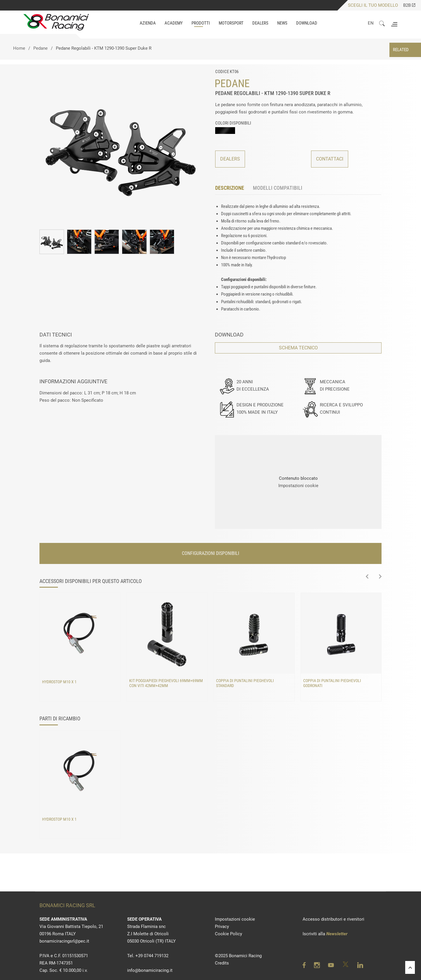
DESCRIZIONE (230, 188)
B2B (409, 5)
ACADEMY (174, 23)
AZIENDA (148, 23)
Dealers (260, 23)
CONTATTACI (330, 159)
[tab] (234, 188)
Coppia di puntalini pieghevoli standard (245, 683)
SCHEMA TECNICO (298, 348)
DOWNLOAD (307, 23)
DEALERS (230, 159)
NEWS (282, 23)
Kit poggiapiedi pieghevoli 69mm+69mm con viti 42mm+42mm (166, 683)
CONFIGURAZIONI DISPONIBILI (210, 553)
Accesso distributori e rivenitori (333, 919)
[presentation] (367, 577)
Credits (222, 963)
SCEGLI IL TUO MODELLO (373, 5)
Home (19, 48)
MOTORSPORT (231, 23)
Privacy (222, 926)
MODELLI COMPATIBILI (278, 188)
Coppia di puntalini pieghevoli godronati (332, 683)
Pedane (40, 48)
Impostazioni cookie (298, 486)
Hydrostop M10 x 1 (59, 682)
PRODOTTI (201, 23)
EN (371, 23)
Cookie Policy (228, 934)
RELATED (401, 50)
